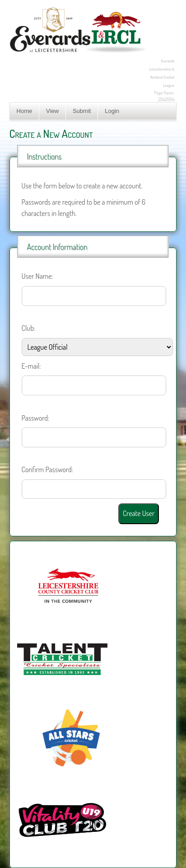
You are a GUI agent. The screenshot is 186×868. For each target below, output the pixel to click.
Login (112, 111)
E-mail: (31, 366)
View (52, 111)
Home (25, 111)
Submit (82, 111)
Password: (36, 418)
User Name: (37, 276)
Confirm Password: (47, 469)
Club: (29, 328)
